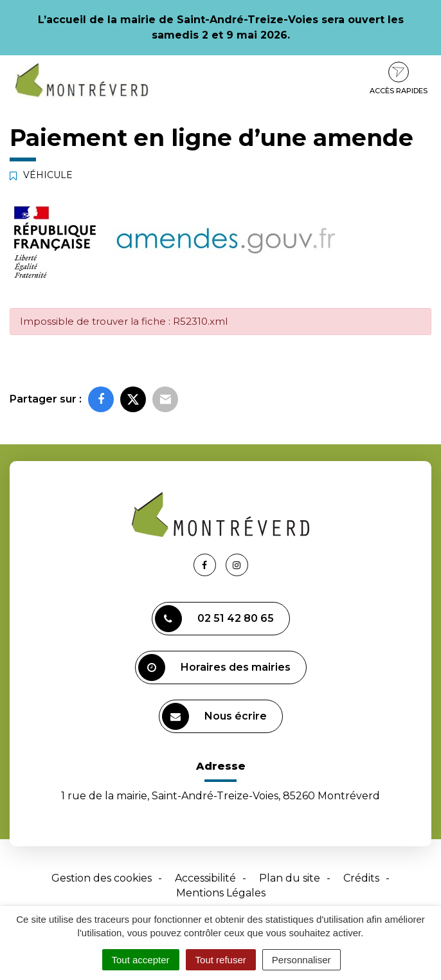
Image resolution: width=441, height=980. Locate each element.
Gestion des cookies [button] (102, 878)
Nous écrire (214, 716)
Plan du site (290, 878)
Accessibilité (205, 878)
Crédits (361, 878)
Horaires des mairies (214, 667)
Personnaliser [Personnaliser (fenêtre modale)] (301, 960)
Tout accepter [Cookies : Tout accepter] (141, 960)
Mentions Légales (221, 893)
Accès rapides (399, 78)
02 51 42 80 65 (214, 619)
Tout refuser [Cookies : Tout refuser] (221, 960)
